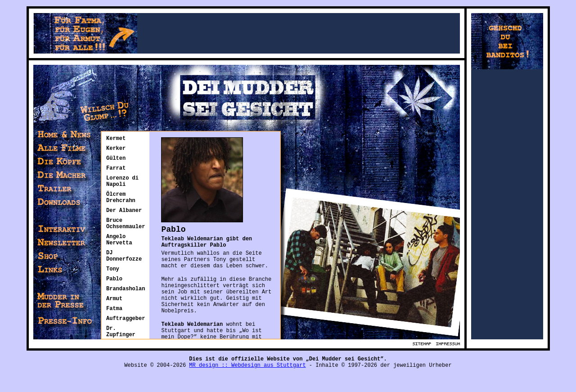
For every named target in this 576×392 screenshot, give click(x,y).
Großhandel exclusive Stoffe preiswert (135, 389)
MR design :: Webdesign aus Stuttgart (247, 359)
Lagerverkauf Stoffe (31, 389)
